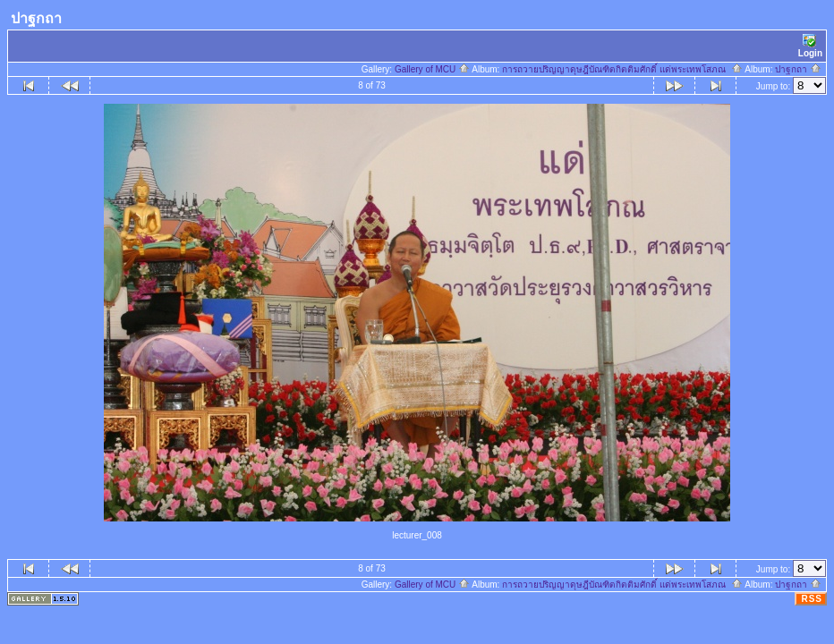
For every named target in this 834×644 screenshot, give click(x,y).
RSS (812, 599)
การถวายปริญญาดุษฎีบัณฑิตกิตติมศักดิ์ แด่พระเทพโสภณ (622, 69)
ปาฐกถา (798, 69)
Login (810, 46)
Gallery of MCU (432, 69)
